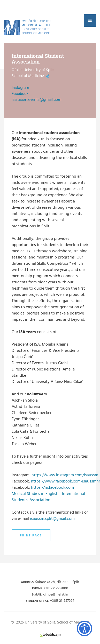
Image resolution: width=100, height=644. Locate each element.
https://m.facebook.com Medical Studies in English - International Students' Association (48, 494)
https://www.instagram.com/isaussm (65, 475)
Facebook (20, 94)
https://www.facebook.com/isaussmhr (66, 481)
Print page (31, 535)
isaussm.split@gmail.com (52, 519)
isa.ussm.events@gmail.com (36, 100)
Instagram (20, 88)
